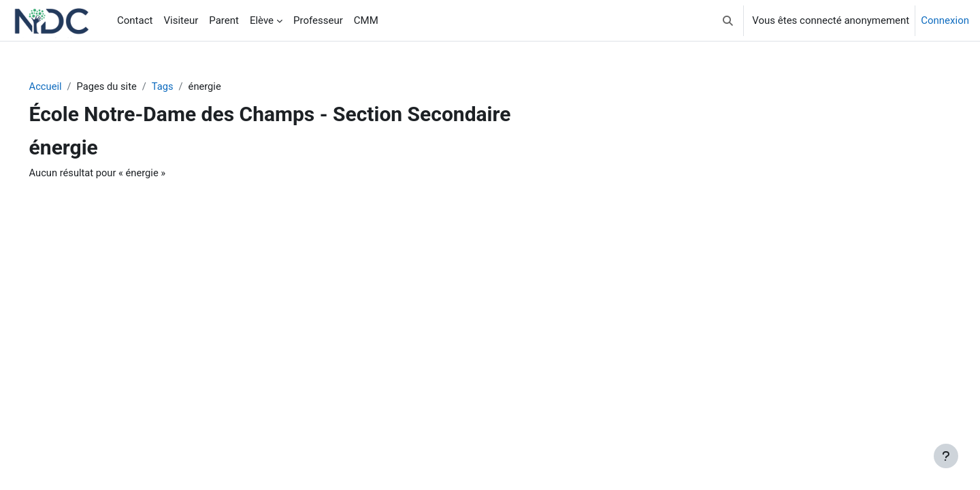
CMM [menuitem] (366, 20)
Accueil (65, 86)
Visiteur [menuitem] (181, 20)
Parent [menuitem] (224, 20)
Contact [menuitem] (135, 20)
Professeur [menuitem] (318, 20)
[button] (729, 20)
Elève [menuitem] (262, 20)
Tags (184, 86)
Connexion (945, 20)
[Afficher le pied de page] (946, 456)
